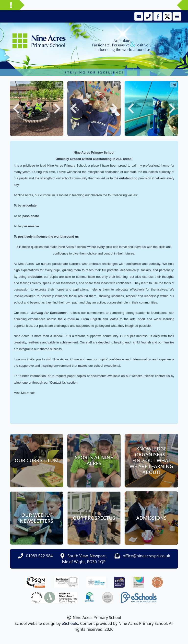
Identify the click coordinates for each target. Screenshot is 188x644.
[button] (16, 108)
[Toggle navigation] (176, 16)
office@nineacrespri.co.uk (147, 556)
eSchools (70, 623)
